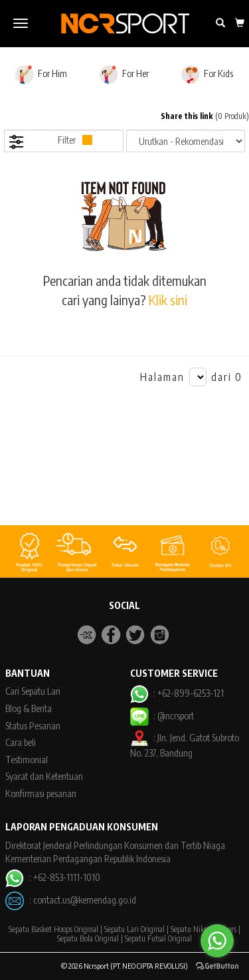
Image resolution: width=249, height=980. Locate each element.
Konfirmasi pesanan (41, 794)
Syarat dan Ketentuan (44, 776)
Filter (50, 142)
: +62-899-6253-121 (177, 693)
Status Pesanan (33, 726)
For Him (41, 74)
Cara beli (21, 742)
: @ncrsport (162, 716)
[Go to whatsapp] (217, 941)
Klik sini (168, 300)
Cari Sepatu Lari (33, 691)
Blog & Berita (29, 708)
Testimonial (27, 760)
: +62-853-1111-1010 (52, 877)
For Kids (207, 74)
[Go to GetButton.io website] (217, 966)
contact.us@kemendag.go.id (85, 900)
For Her (124, 74)
